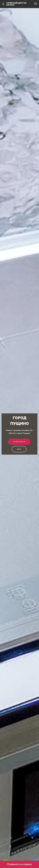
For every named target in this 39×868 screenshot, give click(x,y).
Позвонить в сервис (20, 864)
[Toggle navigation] (36, 3)
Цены (19, 449)
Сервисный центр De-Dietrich (17, 4)
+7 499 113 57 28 (19, 442)
